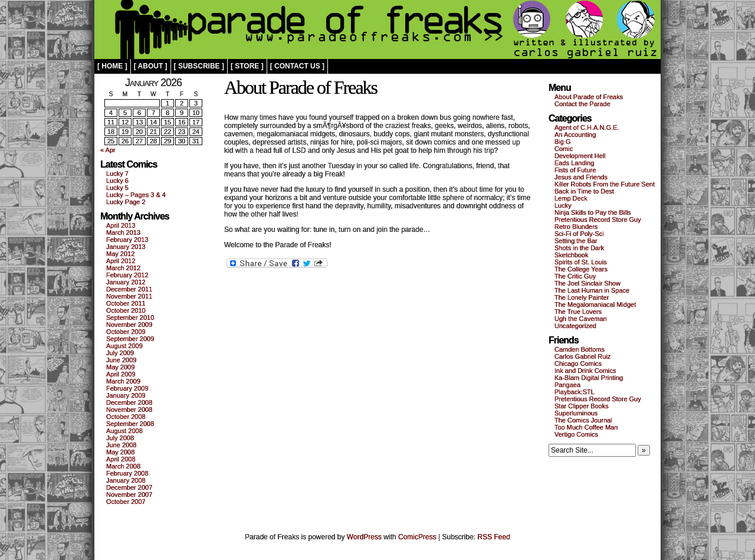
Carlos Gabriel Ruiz (582, 356)
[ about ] (151, 66)
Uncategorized (575, 326)
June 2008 (121, 445)
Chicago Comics (578, 363)
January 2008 (126, 480)
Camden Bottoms (580, 349)
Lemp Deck (571, 198)
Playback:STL (575, 392)
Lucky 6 (117, 181)
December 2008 (129, 402)
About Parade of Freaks (589, 97)
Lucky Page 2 (126, 202)
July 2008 (120, 438)
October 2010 (126, 310)
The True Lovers (578, 312)
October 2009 (126, 332)
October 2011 (126, 303)
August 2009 (124, 346)
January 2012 (126, 282)
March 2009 (123, 381)
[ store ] (247, 66)
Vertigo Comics (576, 434)
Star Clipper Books (582, 406)
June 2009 (121, 360)
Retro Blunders (576, 227)
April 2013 (121, 225)
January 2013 (126, 247)
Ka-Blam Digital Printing (589, 378)
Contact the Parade (582, 104)
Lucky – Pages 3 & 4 (136, 195)
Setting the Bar (576, 241)
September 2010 (130, 317)
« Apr (108, 150)
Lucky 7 (117, 173)
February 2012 (127, 275)
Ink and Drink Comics (585, 371)
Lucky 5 (117, 188)
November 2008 (129, 410)
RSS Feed (494, 537)
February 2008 (127, 473)
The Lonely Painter (582, 297)
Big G (563, 142)
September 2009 (130, 339)
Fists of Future (575, 170)
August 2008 (124, 431)
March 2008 (123, 466)
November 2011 (129, 296)
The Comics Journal (583, 420)
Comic (564, 149)
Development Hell (580, 156)
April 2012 (121, 261)
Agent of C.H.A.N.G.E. (587, 127)
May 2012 (120, 254)
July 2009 (120, 353)
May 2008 (120, 452)
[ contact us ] (297, 66)
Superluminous (576, 413)
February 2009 (127, 388)
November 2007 (129, 494)
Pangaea (567, 385)
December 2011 (129, 289)
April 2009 (121, 374)
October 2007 (126, 502)
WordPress (364, 537)
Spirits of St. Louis (581, 262)
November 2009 (129, 325)
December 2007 (129, 487)
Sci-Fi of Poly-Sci (579, 234)
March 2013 (123, 232)
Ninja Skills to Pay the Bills (593, 212)
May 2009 (120, 367)
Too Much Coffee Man (586, 427)
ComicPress (417, 537)
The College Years (581, 269)
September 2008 (130, 424)
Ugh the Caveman (581, 319)
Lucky (563, 205)
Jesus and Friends (581, 177)
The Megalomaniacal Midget (595, 304)
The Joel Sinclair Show (587, 283)
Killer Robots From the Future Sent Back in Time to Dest (605, 188)
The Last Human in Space (592, 290)
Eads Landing (574, 163)
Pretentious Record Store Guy (598, 220)
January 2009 (126, 395)
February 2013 (127, 240)
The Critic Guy (575, 276)
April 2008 (121, 459)
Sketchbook (571, 255)
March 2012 (123, 268)
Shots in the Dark (579, 248)
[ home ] (112, 66)
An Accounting (575, 135)
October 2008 (126, 417)
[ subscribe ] (199, 66)
